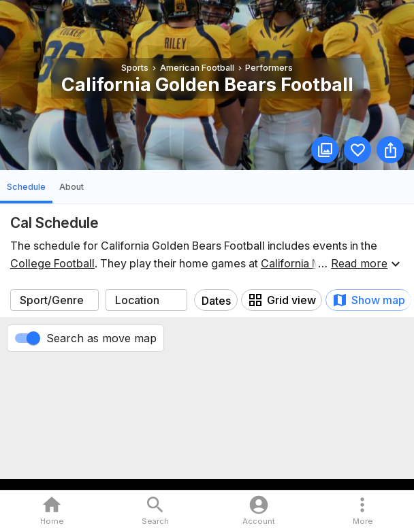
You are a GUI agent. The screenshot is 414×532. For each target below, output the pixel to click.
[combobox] (54, 300)
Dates (216, 301)
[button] (362, 511)
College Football (52, 263)
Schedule (26, 187)
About (71, 187)
